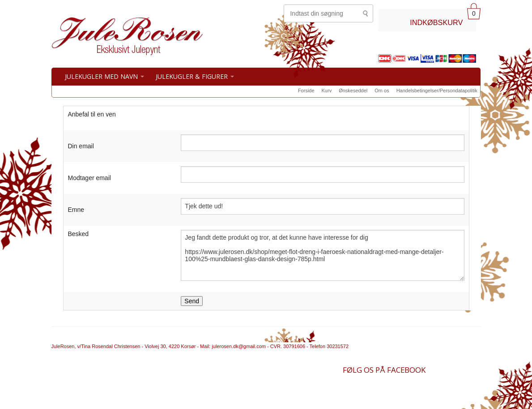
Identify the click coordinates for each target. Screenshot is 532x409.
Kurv (327, 90)
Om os (382, 90)
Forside (306, 90)
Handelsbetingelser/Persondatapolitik (437, 90)
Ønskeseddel (353, 90)
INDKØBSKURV (436, 22)
